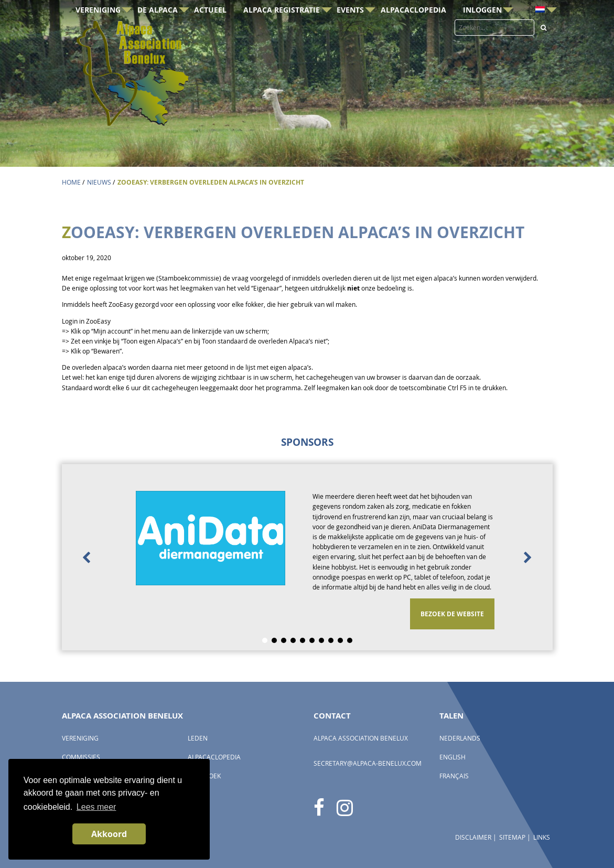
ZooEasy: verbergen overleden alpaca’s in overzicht (211, 182)
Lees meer (96, 807)
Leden (198, 738)
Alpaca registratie (282, 28)
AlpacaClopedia (413, 28)
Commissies (81, 757)
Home (71, 182)
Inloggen (482, 28)
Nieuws (99, 182)
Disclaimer (473, 837)
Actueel (210, 28)
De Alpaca (158, 28)
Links (542, 837)
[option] (307, 557)
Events (350, 28)
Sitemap (512, 837)
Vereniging (98, 28)
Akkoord (109, 834)
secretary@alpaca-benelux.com (368, 763)
